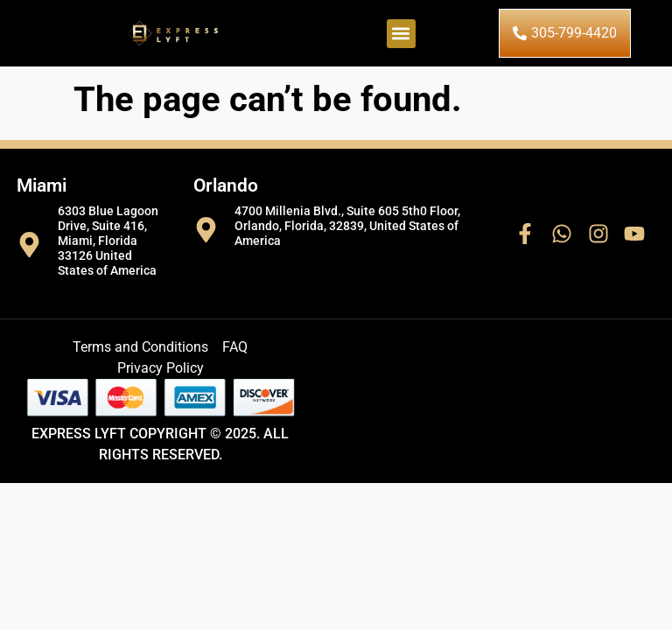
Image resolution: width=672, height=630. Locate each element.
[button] (401, 34)
